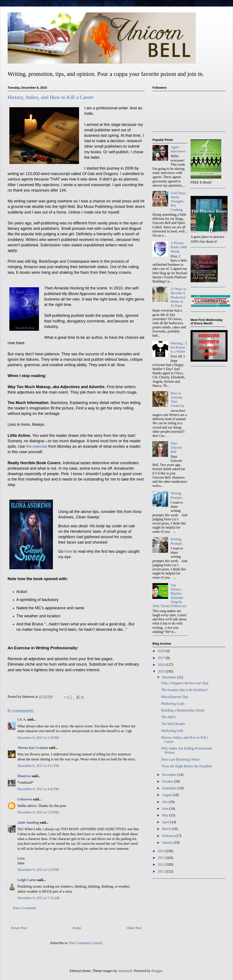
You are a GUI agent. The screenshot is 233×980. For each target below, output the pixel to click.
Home (77, 928)
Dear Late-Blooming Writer (181, 759)
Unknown (25, 799)
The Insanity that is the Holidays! (184, 690)
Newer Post (19, 928)
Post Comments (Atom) (86, 943)
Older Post (134, 928)
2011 (162, 871)
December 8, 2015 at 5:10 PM (38, 812)
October (168, 781)
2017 (162, 658)
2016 (162, 665)
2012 (162, 864)
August (167, 795)
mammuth (125, 971)
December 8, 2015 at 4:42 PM (38, 789)
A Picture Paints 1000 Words (179, 247)
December (170, 677)
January (168, 842)
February (169, 836)
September (170, 788)
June (166, 809)
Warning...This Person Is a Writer (179, 347)
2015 (162, 671)
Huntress (24, 776)
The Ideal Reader (173, 724)
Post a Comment (25, 908)
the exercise (37, 446)
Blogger (157, 971)
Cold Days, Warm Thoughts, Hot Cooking (178, 201)
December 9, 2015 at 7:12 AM (38, 898)
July (165, 802)
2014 (162, 851)
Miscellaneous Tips (175, 697)
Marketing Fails (172, 731)
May (166, 815)
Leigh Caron (27, 880)
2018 (162, 651)
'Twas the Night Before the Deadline (187, 766)
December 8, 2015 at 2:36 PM (38, 738)
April (166, 822)
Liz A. (22, 719)
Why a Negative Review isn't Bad (185, 683)
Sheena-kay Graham (33, 748)
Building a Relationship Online (183, 710)
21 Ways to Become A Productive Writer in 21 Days (178, 297)
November (170, 775)
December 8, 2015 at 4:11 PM (38, 766)
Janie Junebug (28, 822)
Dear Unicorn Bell (176, 447)
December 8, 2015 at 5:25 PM (38, 870)
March (167, 829)
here (69, 551)
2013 (162, 858)
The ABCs (168, 717)
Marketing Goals (173, 704)
